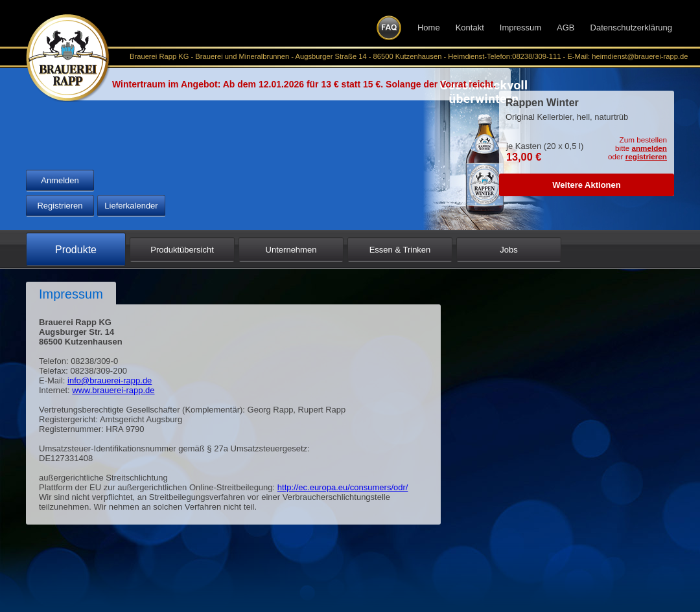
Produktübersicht (182, 250)
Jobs (508, 250)
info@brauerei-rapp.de (110, 380)
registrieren (646, 156)
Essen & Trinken (400, 250)
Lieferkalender (131, 206)
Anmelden (60, 180)
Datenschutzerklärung (631, 28)
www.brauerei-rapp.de (113, 390)
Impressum (520, 28)
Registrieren (60, 206)
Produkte (76, 250)
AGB (566, 28)
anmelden (649, 148)
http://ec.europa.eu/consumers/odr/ (343, 487)
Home (429, 28)
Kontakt (470, 28)
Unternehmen (291, 250)
